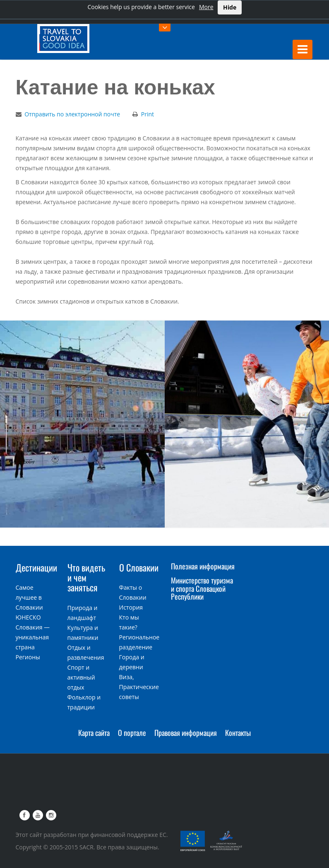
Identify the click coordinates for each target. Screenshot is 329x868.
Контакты (238, 733)
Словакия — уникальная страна (33, 637)
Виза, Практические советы (139, 687)
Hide (230, 7)
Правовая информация (186, 733)
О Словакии (139, 567)
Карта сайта (94, 733)
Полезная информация (203, 566)
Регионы (28, 657)
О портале (132, 733)
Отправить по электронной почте (72, 114)
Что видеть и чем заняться (86, 577)
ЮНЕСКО (28, 617)
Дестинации (36, 567)
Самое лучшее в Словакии (29, 597)
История (131, 607)
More (206, 7)
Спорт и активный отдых (81, 677)
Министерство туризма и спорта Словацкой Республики (202, 588)
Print (148, 114)
